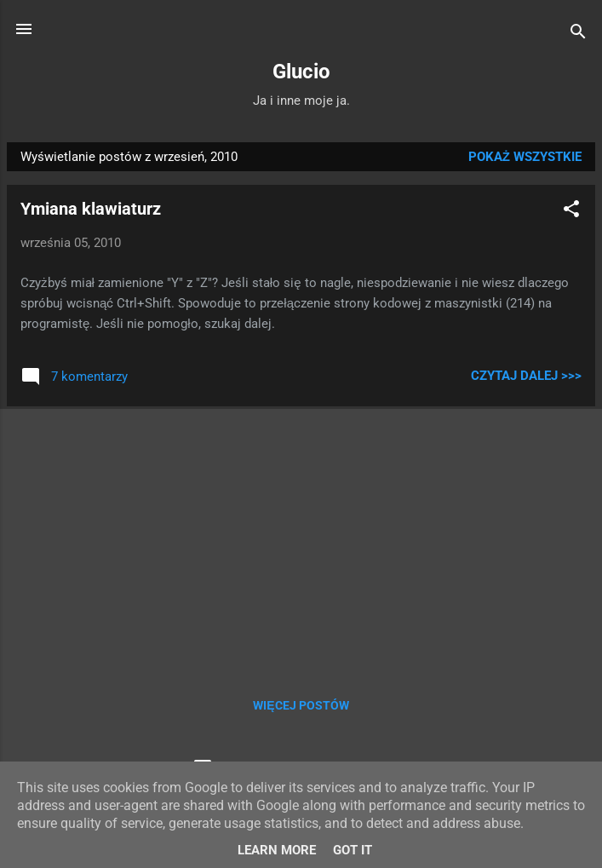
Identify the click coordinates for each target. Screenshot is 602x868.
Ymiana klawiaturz (91, 209)
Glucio (301, 72)
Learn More (277, 850)
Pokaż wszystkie (525, 157)
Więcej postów (301, 705)
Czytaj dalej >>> (526, 376)
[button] (571, 212)
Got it (353, 850)
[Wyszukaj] (578, 34)
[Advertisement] (301, 539)
